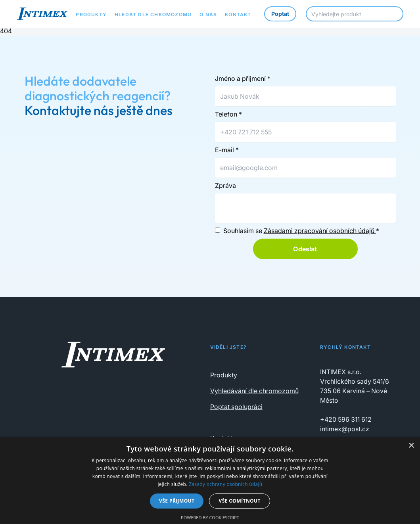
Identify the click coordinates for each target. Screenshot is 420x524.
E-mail (227, 150)
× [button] (411, 446)
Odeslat (305, 249)
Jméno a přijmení (243, 78)
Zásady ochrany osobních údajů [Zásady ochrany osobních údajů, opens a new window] (225, 484)
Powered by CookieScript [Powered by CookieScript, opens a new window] (210, 517)
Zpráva (225, 186)
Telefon (228, 114)
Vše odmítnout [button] (239, 501)
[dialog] (210, 481)
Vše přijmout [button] (177, 501)
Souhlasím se (301, 231)
